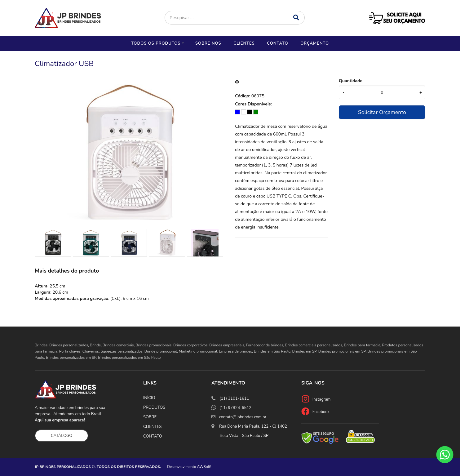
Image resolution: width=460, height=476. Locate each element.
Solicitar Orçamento (382, 112)
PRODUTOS (154, 407)
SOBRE (150, 417)
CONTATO (153, 436)
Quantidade (351, 81)
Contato (277, 43)
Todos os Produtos (156, 43)
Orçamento (315, 43)
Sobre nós (208, 43)
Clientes (244, 43)
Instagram (322, 399)
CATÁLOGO (62, 436)
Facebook (321, 412)
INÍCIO (149, 398)
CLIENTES (153, 427)
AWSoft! (204, 467)
